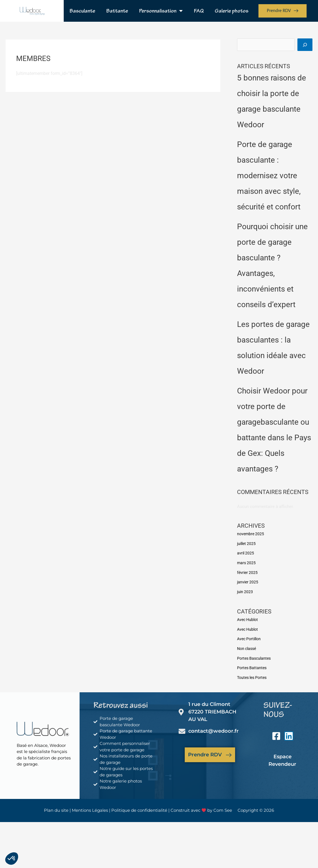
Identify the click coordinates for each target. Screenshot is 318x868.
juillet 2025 (247, 544)
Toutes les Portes (253, 675)
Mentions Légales (90, 807)
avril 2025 (246, 553)
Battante (117, 11)
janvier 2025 (248, 581)
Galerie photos (232, 11)
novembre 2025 (251, 534)
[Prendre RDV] (229, 752)
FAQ (199, 11)
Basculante (82, 11)
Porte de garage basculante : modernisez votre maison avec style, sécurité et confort (269, 176)
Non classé (248, 647)
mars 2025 (247, 563)
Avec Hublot (248, 618)
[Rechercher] (305, 45)
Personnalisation (161, 11)
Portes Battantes (253, 666)
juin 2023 (245, 591)
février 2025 (248, 572)
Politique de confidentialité (140, 807)
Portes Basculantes (255, 656)
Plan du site (56, 807)
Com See (223, 807)
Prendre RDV (205, 752)
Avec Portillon (250, 637)
